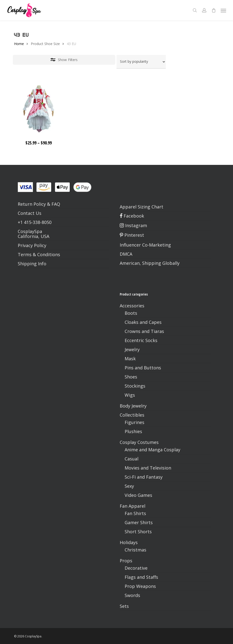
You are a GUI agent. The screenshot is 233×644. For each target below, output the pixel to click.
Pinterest (132, 235)
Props (126, 561)
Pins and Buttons (143, 368)
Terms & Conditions (39, 254)
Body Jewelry (133, 406)
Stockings (135, 386)
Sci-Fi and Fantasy (144, 477)
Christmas (135, 550)
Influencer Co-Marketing (145, 245)
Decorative (136, 568)
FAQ (56, 204)
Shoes (131, 377)
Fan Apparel (133, 506)
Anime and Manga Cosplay (152, 450)
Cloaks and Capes (143, 322)
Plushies (133, 431)
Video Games (138, 495)
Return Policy (32, 204)
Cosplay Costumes (139, 442)
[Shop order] (141, 62)
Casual (132, 459)
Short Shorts (138, 532)
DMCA (126, 254)
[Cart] (214, 10)
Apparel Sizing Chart (141, 207)
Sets (124, 606)
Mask (130, 359)
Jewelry (132, 349)
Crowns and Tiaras (144, 331)
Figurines (134, 422)
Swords (132, 595)
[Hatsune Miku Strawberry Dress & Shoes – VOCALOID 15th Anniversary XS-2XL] (38, 109)
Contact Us (30, 213)
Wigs (130, 395)
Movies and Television (148, 468)
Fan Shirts (135, 513)
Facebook (132, 216)
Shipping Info (32, 264)
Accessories (132, 306)
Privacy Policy (32, 245)
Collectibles (132, 415)
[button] (223, 10)
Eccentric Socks (141, 340)
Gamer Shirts (139, 522)
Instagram (133, 225)
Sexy (129, 486)
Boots (131, 313)
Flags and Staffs (141, 577)
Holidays (129, 542)
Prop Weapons (140, 586)
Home (19, 44)
